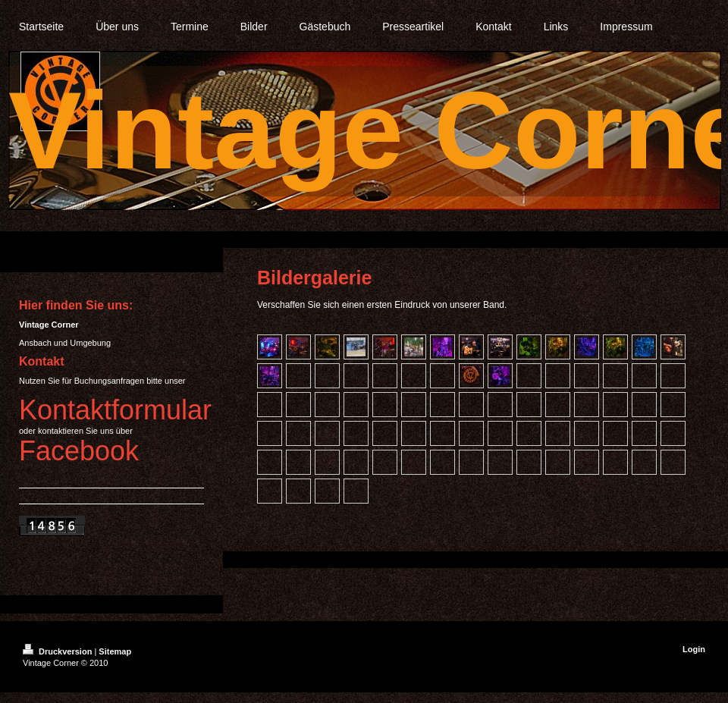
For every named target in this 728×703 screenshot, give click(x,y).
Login (694, 649)
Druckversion (58, 651)
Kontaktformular (115, 410)
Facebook (79, 451)
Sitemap (115, 651)
